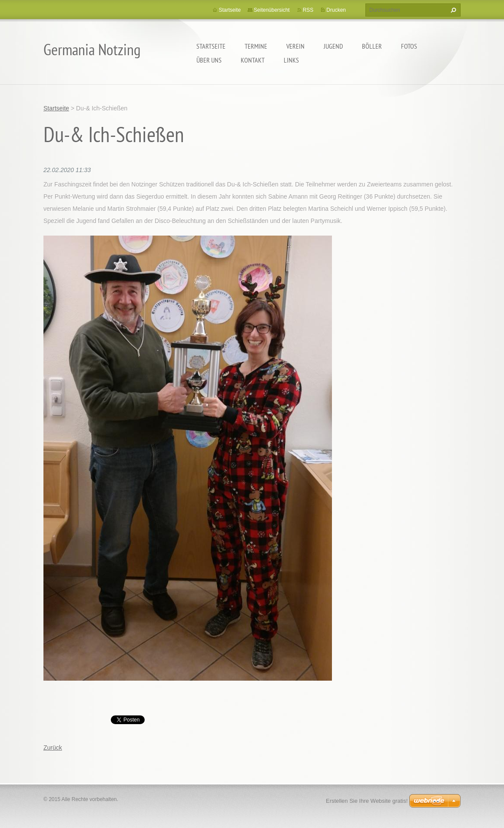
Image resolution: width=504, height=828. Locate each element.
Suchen (452, 10)
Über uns (209, 60)
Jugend (333, 46)
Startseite (211, 46)
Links (291, 60)
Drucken (336, 10)
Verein (295, 46)
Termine (256, 46)
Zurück (53, 748)
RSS (308, 10)
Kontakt (253, 60)
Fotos (409, 46)
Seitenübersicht (272, 10)
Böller (372, 46)
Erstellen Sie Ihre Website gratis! (367, 801)
